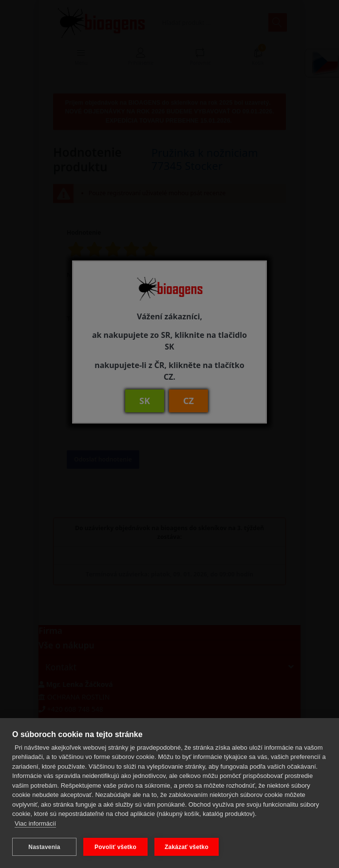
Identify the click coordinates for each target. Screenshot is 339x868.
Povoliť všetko (115, 847)
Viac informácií (35, 823)
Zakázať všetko (187, 847)
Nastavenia (44, 847)
